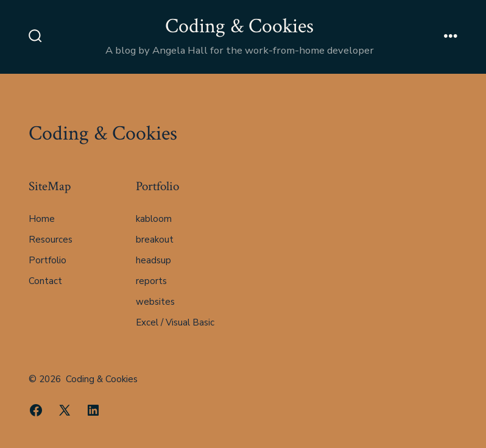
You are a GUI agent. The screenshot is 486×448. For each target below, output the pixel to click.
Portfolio (48, 260)
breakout (155, 240)
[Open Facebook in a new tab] (36, 410)
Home (42, 219)
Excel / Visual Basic (175, 322)
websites (155, 302)
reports (151, 281)
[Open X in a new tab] (65, 410)
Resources (51, 240)
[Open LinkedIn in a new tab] (93, 410)
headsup (153, 260)
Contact (45, 281)
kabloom (154, 219)
